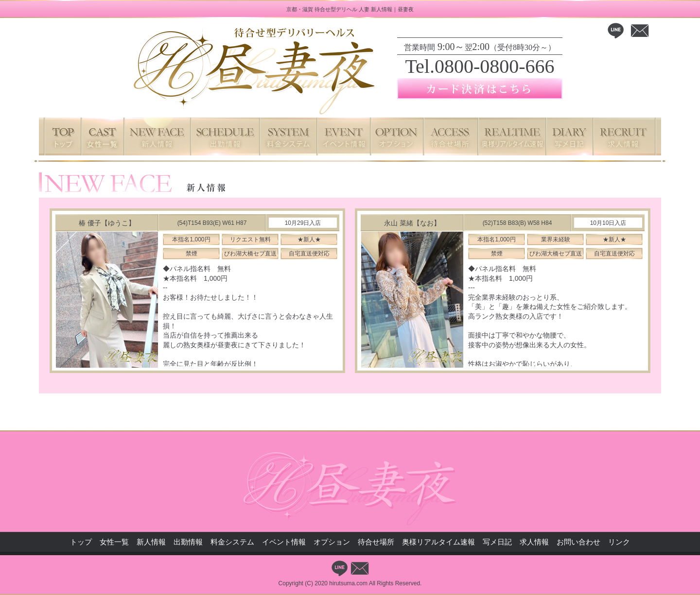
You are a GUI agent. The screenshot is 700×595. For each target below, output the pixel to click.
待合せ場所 (376, 542)
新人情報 (151, 542)
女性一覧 (114, 542)
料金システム (232, 542)
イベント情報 (284, 542)
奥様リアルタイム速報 (438, 542)
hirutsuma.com (348, 583)
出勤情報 (188, 542)
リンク (619, 542)
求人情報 (534, 542)
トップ (81, 542)
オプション (332, 542)
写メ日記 (497, 542)
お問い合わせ (578, 542)
